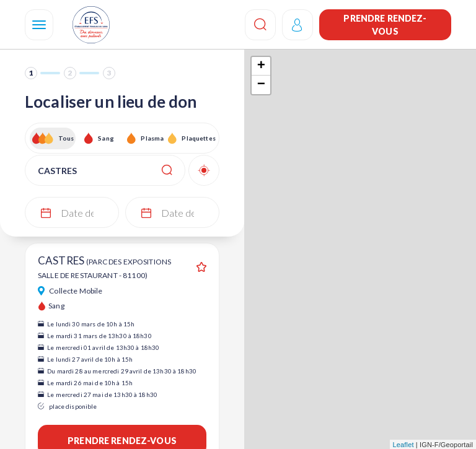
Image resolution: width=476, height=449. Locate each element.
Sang (106, 138)
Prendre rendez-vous (385, 25)
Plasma (152, 138)
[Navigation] (39, 25)
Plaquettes (198, 138)
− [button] (261, 85)
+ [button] (261, 66)
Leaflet (403, 445)
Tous (66, 138)
